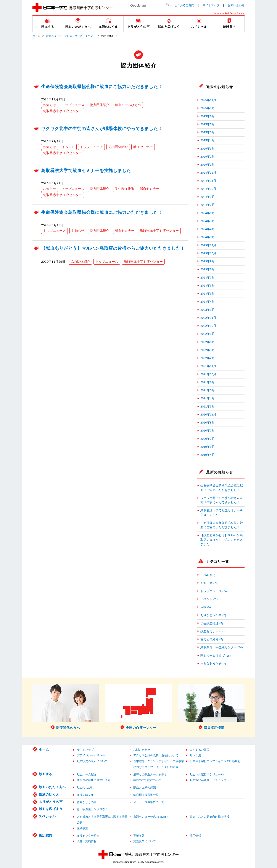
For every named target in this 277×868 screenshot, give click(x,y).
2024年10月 (208, 189)
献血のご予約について (147, 780)
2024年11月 (208, 181)
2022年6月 (208, 342)
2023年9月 (208, 261)
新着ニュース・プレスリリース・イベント (71, 36)
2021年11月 (208, 366)
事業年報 (139, 836)
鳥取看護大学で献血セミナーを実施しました (86, 171)
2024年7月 (208, 205)
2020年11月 (208, 415)
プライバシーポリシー (91, 755)
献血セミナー (143, 147)
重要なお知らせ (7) (213, 664)
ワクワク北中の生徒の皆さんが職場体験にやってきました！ (102, 129)
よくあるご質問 (184, 5)
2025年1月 (208, 165)
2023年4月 (208, 302)
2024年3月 (208, 237)
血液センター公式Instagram (151, 817)
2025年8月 (208, 116)
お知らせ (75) (209, 583)
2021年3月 (208, 407)
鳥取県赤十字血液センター (63, 111)
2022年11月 (208, 318)
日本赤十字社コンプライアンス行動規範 (215, 761)
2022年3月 (208, 350)
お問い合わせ (236, 5)
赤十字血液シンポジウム (92, 809)
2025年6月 (208, 132)
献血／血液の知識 (145, 787)
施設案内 (46, 835)
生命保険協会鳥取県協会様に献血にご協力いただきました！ (102, 87)
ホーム (36, 36)
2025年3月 (208, 149)
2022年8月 (208, 334)
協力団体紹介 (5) (212, 639)
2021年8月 (208, 382)
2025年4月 (208, 140)
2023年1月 (208, 310)
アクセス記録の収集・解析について (156, 755)
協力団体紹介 (100, 105)
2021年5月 (208, 390)
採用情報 (195, 836)
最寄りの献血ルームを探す (150, 774)
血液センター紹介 (88, 836)
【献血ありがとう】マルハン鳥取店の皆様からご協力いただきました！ (113, 248)
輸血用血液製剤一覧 (146, 795)
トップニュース (73, 105)
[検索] (149, 6)
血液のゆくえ (49, 794)
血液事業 (82, 828)
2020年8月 (208, 423)
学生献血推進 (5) (212, 623)
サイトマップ (211, 5)
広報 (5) (206, 607)
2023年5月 (208, 294)
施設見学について (145, 841)
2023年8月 (208, 269)
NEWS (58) (208, 575)
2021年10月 (208, 374)
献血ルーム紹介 (87, 774)
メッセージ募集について (149, 802)
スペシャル (47, 816)
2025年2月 (208, 157)
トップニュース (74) (214, 591)
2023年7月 (208, 278)
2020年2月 (208, 439)
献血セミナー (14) (213, 631)
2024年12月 (208, 173)
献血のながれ (85, 787)
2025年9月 (208, 108)
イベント (68, 147)
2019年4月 (208, 455)
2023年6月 (208, 286)
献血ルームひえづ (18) (216, 656)
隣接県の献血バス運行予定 (94, 780)
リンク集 (195, 755)
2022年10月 (208, 326)
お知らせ (50, 105)
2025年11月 (208, 100)
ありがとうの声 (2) (213, 615)
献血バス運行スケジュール (207, 774)
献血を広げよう (51, 809)
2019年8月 (208, 447)
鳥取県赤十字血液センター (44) (222, 647)
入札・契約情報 (87, 841)
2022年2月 (208, 358)
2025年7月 (208, 124)
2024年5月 (208, 221)
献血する (46, 774)
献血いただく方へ (52, 787)
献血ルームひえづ (128, 105)
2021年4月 (208, 398)
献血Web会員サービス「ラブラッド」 (214, 780)
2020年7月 (208, 431)
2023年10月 (208, 253)
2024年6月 (208, 213)
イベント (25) (209, 599)
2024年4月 (208, 229)
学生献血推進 (125, 189)
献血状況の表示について (92, 761)
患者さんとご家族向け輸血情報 (209, 817)
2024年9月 (208, 197)
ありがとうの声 (51, 802)
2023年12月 (208, 245)
